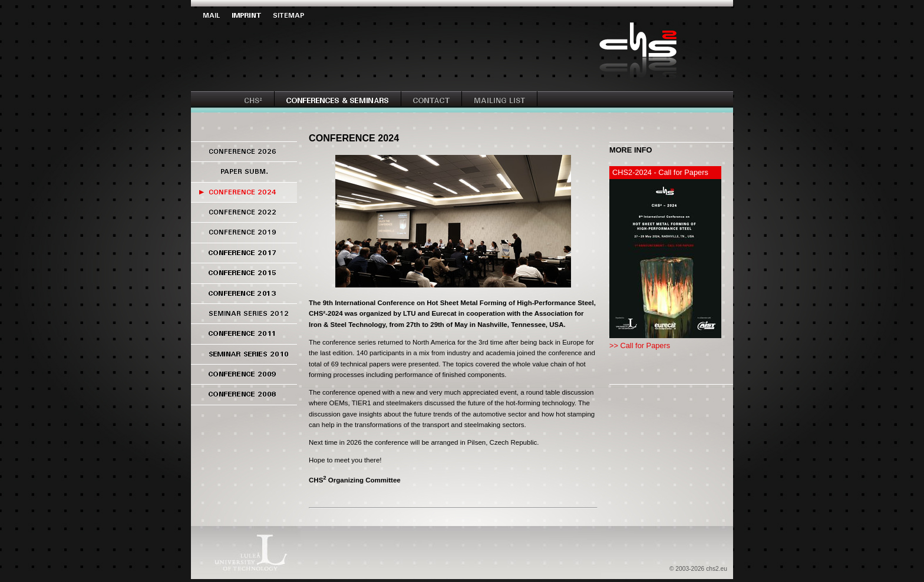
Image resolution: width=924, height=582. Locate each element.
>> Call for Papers (640, 345)
